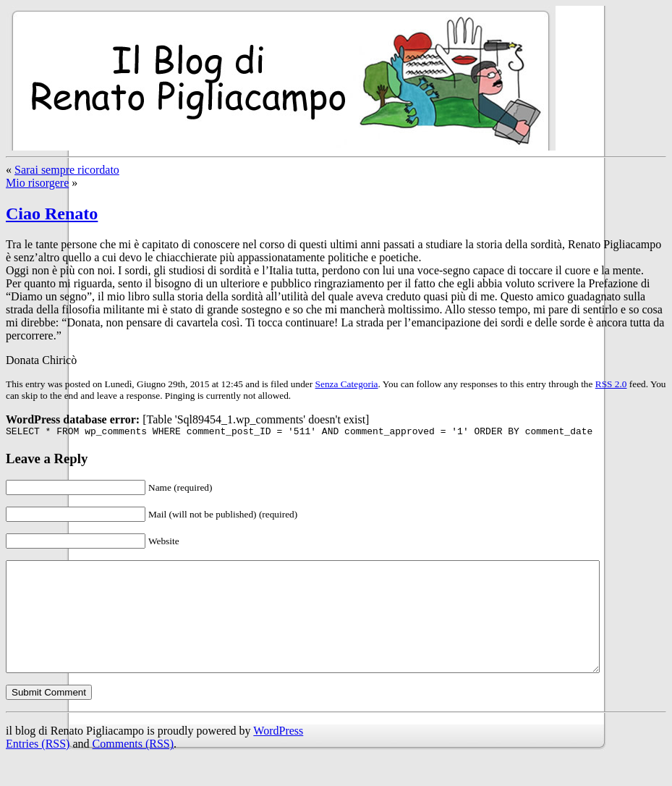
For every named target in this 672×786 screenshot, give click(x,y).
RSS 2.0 (611, 384)
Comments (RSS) (133, 768)
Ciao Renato (52, 214)
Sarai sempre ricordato (67, 170)
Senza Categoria (347, 384)
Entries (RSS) (38, 768)
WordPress (278, 755)
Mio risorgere (37, 183)
